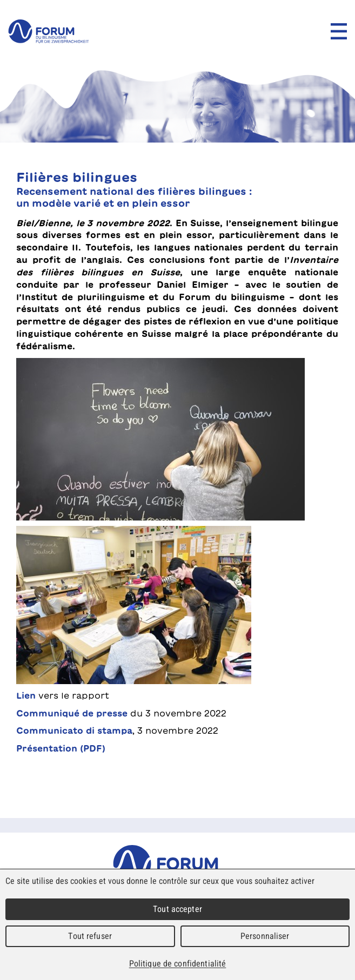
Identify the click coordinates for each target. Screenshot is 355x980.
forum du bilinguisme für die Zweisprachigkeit (49, 31)
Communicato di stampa (74, 731)
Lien (26, 695)
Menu (339, 31)
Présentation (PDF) (61, 748)
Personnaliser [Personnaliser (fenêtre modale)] (265, 936)
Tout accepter (177, 909)
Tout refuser (90, 936)
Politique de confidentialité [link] (178, 964)
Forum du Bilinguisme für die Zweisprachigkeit (177, 864)
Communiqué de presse (72, 713)
